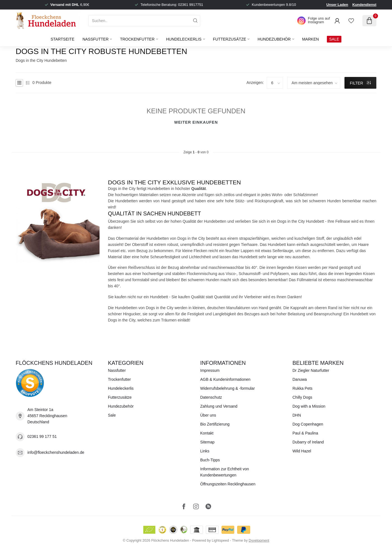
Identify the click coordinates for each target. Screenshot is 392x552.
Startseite (62, 39)
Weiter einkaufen (196, 122)
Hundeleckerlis (184, 39)
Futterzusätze (229, 39)
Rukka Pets (303, 388)
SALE (334, 39)
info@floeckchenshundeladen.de (56, 452)
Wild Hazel (302, 451)
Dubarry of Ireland (308, 442)
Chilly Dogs (302, 397)
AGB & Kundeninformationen (225, 379)
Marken (310, 39)
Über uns (208, 415)
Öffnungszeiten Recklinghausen (228, 484)
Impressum (210, 370)
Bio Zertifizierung (215, 424)
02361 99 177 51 (42, 436)
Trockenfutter (137, 39)
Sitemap (207, 442)
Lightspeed (220, 541)
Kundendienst (364, 5)
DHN (297, 415)
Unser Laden (337, 5)
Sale (112, 415)
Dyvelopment (259, 541)
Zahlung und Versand (219, 406)
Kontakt (207, 433)
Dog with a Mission (309, 406)
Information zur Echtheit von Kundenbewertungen (225, 472)
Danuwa (300, 379)
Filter (360, 83)
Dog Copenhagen (308, 424)
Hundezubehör (274, 39)
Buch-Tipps (210, 460)
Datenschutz (211, 397)
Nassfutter (95, 39)
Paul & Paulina (305, 433)
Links (205, 451)
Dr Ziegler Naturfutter (311, 370)
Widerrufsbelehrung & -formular (227, 388)
